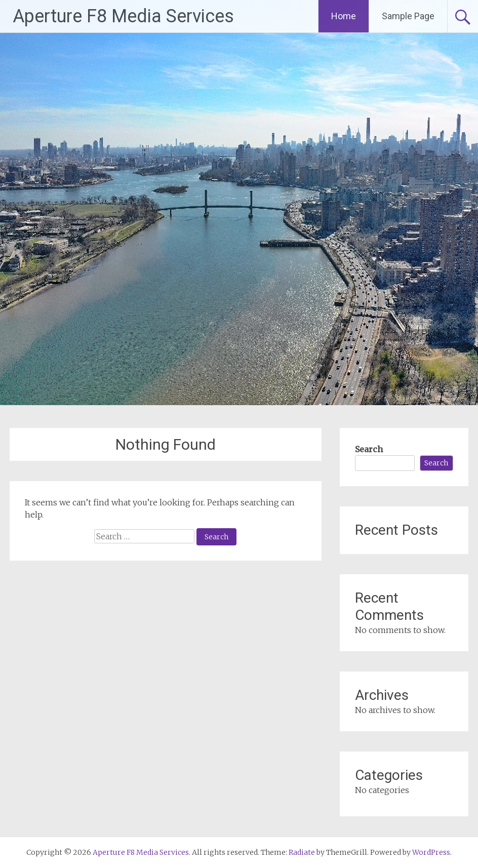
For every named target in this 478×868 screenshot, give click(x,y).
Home (344, 16)
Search (369, 449)
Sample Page (408, 16)
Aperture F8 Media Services (123, 16)
